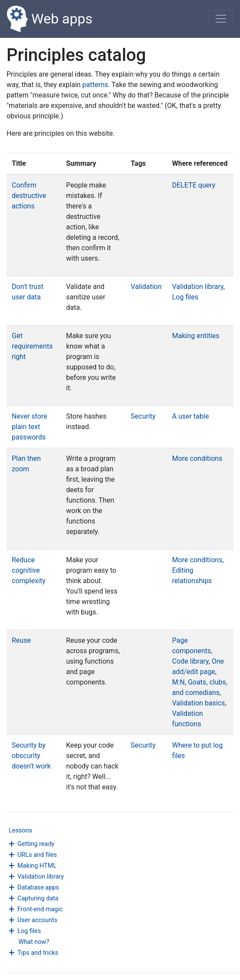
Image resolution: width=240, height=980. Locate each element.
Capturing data (38, 898)
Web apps (50, 19)
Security (143, 416)
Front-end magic (40, 909)
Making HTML (37, 866)
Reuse (21, 640)
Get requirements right (32, 346)
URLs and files (37, 855)
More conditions (197, 458)
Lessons (20, 831)
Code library (190, 661)
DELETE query (194, 185)
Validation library (41, 877)
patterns (95, 85)
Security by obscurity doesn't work (31, 756)
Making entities (196, 336)
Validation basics (199, 703)
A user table (191, 416)
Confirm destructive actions (29, 196)
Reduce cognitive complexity (29, 570)
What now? (34, 942)
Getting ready (36, 844)
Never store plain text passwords (30, 427)
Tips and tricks (38, 953)
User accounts (37, 920)
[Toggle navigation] (221, 19)
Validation (146, 287)
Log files (29, 931)
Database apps (38, 888)
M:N (178, 682)
